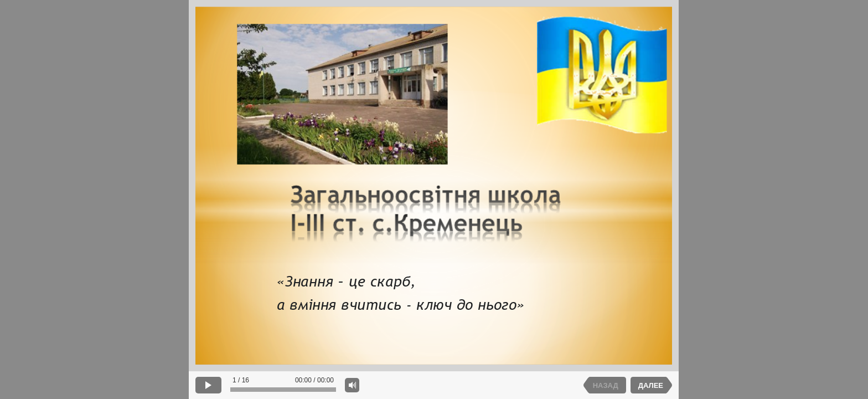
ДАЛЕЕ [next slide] (651, 385)
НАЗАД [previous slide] (606, 385)
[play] (208, 385)
